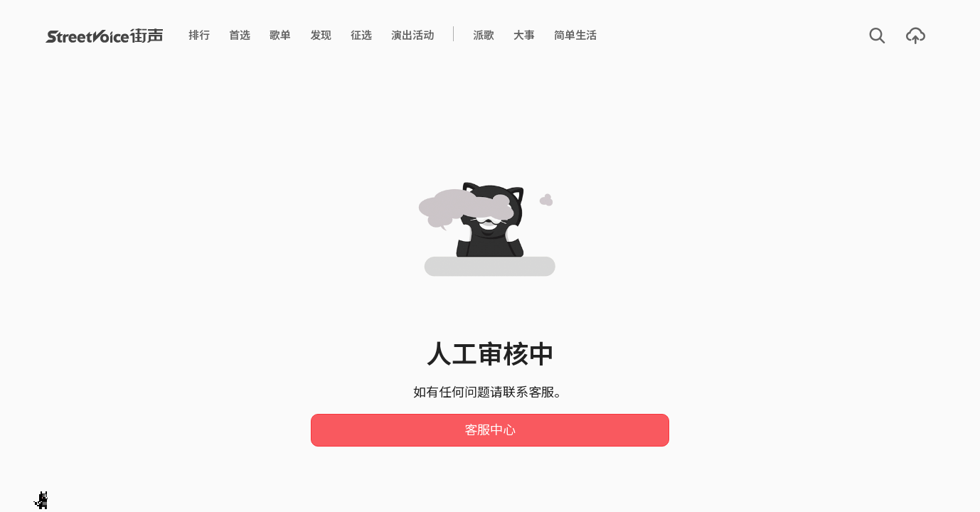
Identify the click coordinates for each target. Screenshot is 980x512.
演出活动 (412, 35)
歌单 (280, 35)
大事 (524, 35)
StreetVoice (104, 36)
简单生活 (575, 35)
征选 (361, 35)
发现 (321, 35)
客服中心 (490, 430)
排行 (199, 35)
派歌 (484, 35)
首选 (240, 35)
